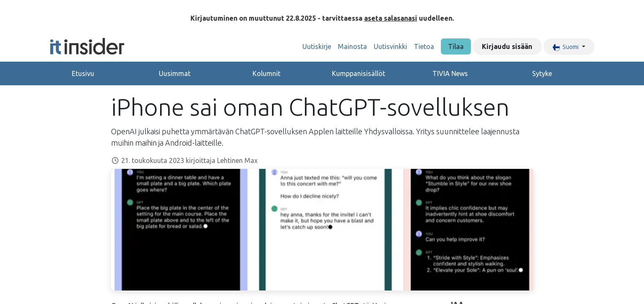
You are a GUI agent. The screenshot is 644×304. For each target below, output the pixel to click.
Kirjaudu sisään (507, 46)
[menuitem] (317, 46)
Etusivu (83, 73)
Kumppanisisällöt (359, 73)
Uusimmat (175, 73)
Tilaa (456, 46)
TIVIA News (450, 73)
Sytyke (542, 73)
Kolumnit (266, 73)
